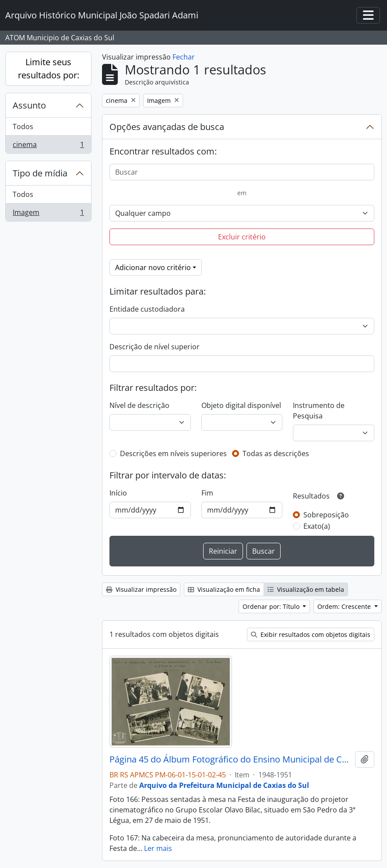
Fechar (184, 57)
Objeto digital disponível (241, 405)
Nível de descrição (139, 405)
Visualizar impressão (141, 589)
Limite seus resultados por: (49, 69)
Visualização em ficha (224, 589)
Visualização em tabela (306, 589)
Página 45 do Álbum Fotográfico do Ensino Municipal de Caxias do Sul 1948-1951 (230, 759)
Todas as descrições (276, 453)
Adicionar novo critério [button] (153, 267)
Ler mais (158, 848)
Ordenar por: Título (272, 606)
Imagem (48, 214)
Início (118, 493)
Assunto (29, 105)
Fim (207, 493)
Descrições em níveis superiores (173, 453)
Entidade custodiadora (147, 309)
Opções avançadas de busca (167, 127)
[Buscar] (242, 172)
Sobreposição (326, 515)
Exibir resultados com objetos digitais (311, 634)
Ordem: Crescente (345, 606)
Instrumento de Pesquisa (319, 411)
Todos (23, 127)
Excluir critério (242, 237)
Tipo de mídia (40, 173)
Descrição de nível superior (155, 347)
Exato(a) (317, 526)
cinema (48, 146)
